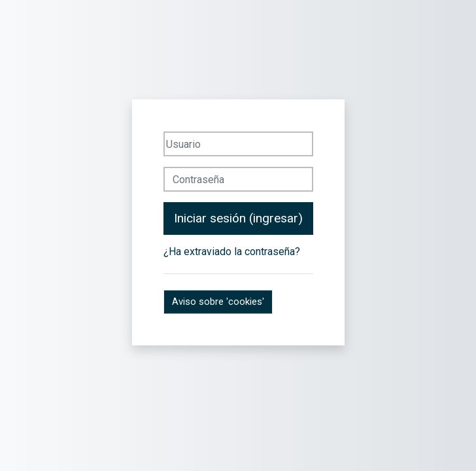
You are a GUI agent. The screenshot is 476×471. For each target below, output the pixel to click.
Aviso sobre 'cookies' (218, 302)
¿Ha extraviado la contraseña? (232, 252)
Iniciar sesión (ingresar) (238, 218)
